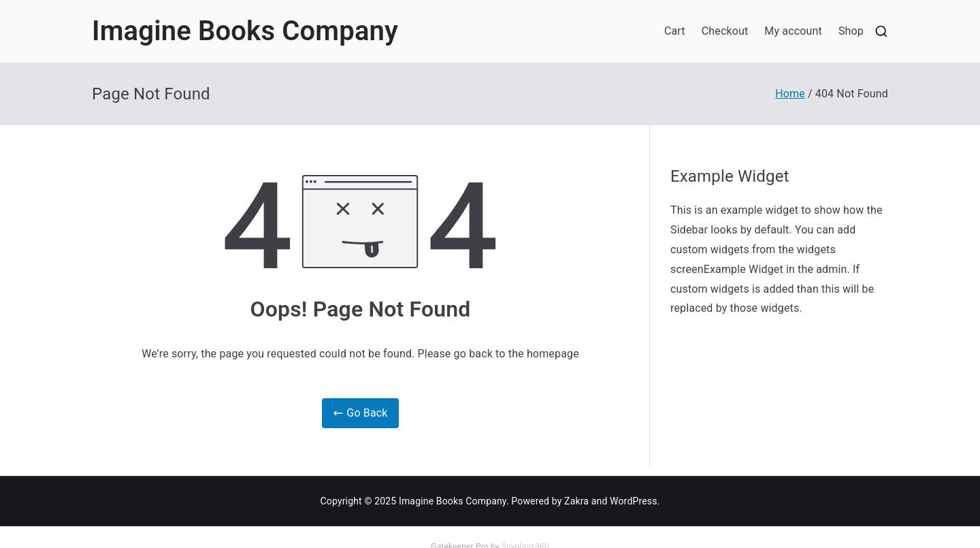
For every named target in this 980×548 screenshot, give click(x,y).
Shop (851, 31)
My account (793, 31)
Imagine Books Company (245, 31)
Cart (675, 31)
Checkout (725, 31)
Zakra (576, 501)
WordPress (633, 501)
